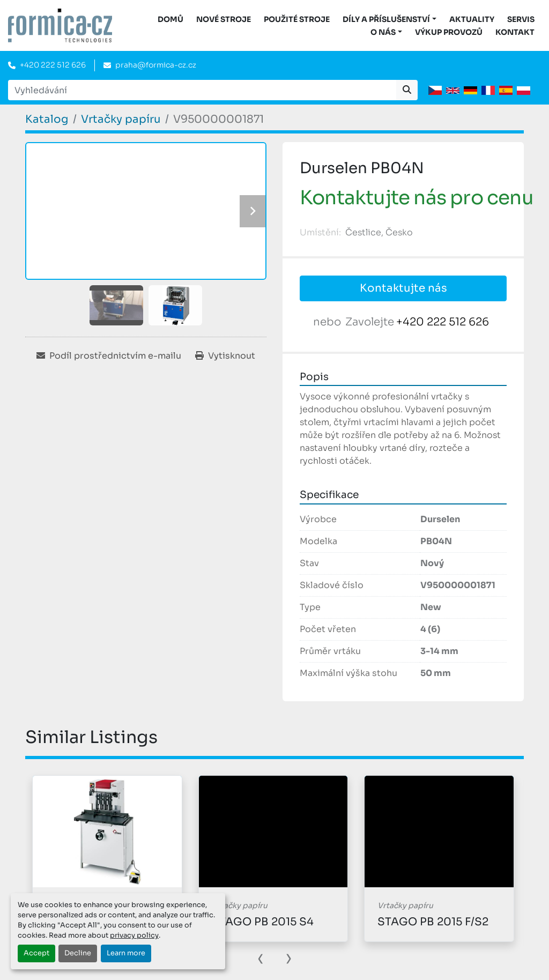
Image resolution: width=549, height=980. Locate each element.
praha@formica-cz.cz (156, 65)
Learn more (126, 953)
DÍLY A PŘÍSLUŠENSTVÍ (386, 19)
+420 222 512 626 (53, 65)
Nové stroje (224, 19)
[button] (390, 20)
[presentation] (261, 957)
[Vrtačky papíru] (121, 119)
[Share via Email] (109, 356)
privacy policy (134, 936)
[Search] (202, 90)
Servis (521, 19)
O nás (383, 32)
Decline (78, 953)
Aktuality (472, 19)
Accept (36, 953)
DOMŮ (170, 19)
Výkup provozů (449, 32)
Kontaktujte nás (403, 288)
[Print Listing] (225, 356)
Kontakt (515, 32)
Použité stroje (297, 19)
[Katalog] (47, 119)
